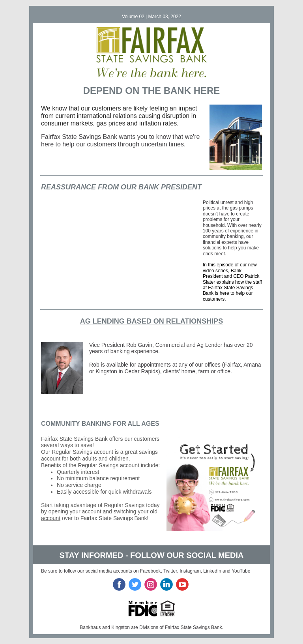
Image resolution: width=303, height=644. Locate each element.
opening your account (75, 511)
